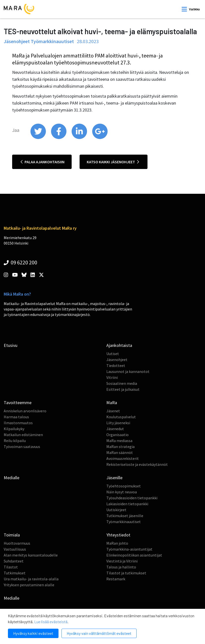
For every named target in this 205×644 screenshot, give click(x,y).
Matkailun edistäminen (23, 435)
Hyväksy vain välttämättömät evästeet (99, 633)
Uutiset (113, 354)
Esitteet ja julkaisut (123, 389)
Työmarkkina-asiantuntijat (129, 549)
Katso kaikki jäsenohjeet (113, 162)
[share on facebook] (59, 138)
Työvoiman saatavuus (22, 447)
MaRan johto (117, 543)
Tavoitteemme (18, 403)
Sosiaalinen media (122, 383)
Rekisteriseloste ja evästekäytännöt (137, 464)
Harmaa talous (16, 417)
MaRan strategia (120, 447)
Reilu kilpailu (15, 441)
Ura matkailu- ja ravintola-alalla (31, 579)
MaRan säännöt (120, 452)
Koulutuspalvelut (121, 417)
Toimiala (12, 535)
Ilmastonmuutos (18, 423)
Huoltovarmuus (17, 543)
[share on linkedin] (80, 138)
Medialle (12, 478)
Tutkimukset (15, 573)
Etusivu (11, 345)
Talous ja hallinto (121, 567)
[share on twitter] (39, 138)
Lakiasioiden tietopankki (127, 504)
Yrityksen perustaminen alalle (29, 585)
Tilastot (11, 567)
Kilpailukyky (14, 429)
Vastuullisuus (15, 549)
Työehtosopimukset (124, 486)
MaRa (112, 403)
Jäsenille (114, 478)
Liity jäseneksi (118, 423)
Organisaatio (117, 435)
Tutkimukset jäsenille (125, 516)
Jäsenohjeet (117, 360)
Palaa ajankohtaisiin (43, 162)
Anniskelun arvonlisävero (25, 411)
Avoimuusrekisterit (123, 458)
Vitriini (112, 377)
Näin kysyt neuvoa (122, 492)
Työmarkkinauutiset (124, 522)
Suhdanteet (14, 561)
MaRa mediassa (119, 441)
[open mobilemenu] (191, 9)
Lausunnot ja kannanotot (128, 371)
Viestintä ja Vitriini (122, 561)
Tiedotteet (116, 365)
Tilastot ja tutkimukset (126, 573)
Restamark (116, 579)
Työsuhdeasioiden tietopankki (132, 498)
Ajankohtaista (119, 345)
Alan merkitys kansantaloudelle (31, 555)
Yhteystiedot (118, 535)
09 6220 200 (20, 262)
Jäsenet (113, 411)
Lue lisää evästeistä (51, 622)
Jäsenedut (115, 429)
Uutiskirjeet (116, 510)
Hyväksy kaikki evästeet (33, 633)
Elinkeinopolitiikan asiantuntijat (134, 555)
